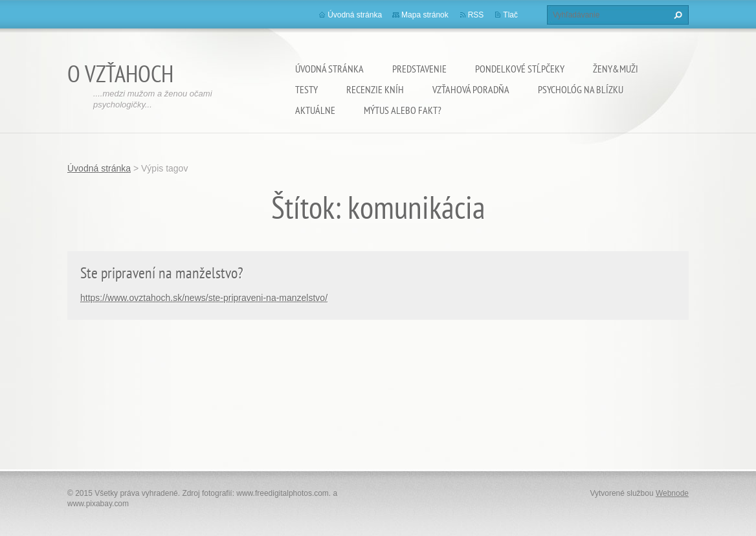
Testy (306, 89)
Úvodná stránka (329, 69)
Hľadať (676, 15)
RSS (476, 15)
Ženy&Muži (616, 69)
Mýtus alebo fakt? (403, 110)
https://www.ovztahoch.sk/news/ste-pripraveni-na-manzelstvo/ (204, 298)
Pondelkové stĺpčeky (520, 69)
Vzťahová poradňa (471, 89)
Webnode (672, 493)
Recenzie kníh (375, 89)
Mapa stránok (425, 15)
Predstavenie (419, 69)
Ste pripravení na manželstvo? (162, 273)
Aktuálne (315, 110)
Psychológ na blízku (581, 89)
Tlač (510, 15)
